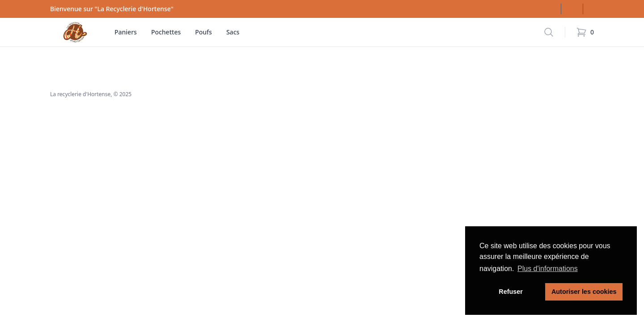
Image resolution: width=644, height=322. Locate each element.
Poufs (203, 32)
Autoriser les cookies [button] (584, 292)
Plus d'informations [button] (548, 269)
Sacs (233, 32)
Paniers (126, 32)
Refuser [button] (511, 292)
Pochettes (166, 32)
